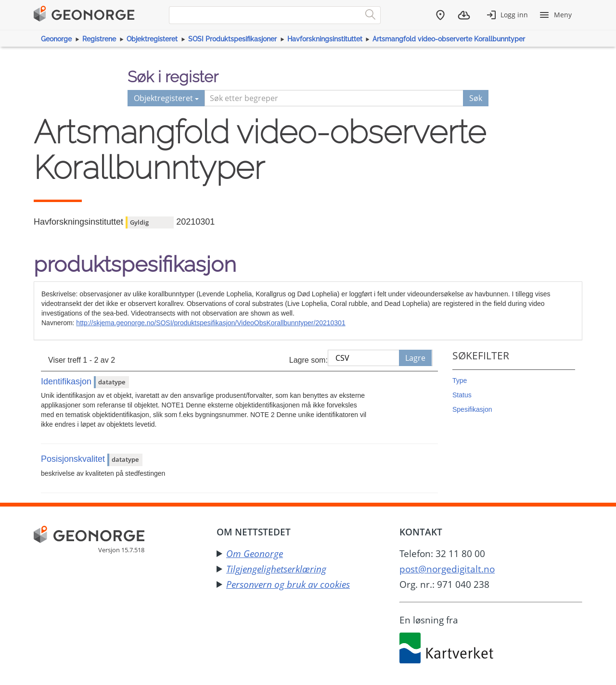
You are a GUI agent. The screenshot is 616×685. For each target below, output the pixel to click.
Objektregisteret (152, 39)
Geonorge (56, 39)
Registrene (99, 39)
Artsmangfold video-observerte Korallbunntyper (449, 39)
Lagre (415, 358)
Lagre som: (308, 360)
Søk (476, 98)
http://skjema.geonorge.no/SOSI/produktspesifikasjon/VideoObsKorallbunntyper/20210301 (211, 323)
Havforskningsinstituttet (325, 39)
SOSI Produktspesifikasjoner (232, 39)
